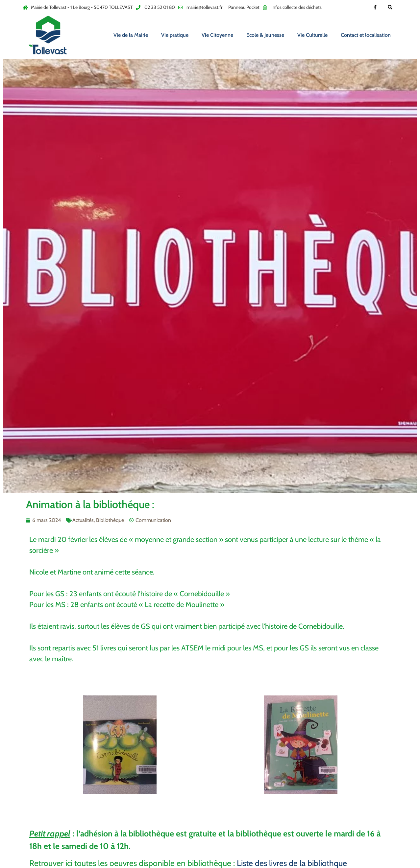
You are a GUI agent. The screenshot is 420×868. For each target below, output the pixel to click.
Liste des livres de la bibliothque (292, 863)
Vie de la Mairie (131, 35)
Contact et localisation (366, 35)
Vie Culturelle (312, 35)
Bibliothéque (110, 520)
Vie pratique (175, 35)
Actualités (83, 520)
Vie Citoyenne (217, 35)
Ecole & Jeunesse (265, 35)
